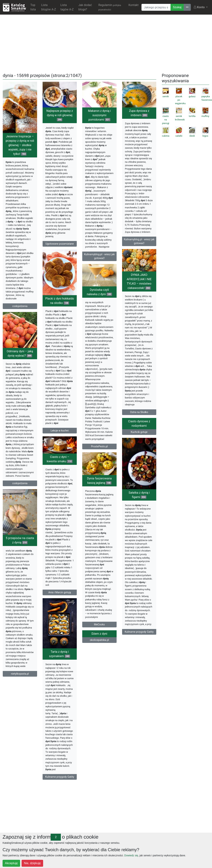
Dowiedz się (131, 855)
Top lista (33, 7)
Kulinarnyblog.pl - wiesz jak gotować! (99, 256)
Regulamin (110, 7)
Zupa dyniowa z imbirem (139, 113)
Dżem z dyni (60, 657)
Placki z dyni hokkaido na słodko (60, 307)
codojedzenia (20, 306)
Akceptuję (11, 863)
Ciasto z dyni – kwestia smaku (139, 469)
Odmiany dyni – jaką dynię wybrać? (20, 355)
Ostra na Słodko (139, 415)
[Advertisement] (106, 43)
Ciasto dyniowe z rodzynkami (139, 432)
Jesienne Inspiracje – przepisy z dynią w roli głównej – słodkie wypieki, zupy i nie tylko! (20, 145)
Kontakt (134, 5)
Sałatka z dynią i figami (60, 506)
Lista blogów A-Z (49, 7)
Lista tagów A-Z (67, 7)
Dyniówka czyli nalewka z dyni (99, 298)
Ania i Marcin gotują (139, 603)
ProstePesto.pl (99, 452)
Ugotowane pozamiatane (60, 244)
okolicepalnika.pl (60, 663)
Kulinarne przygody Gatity (60, 643)
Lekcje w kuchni (60, 437)
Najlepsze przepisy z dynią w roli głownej (60, 115)
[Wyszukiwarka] (156, 7)
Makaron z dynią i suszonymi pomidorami (99, 115)
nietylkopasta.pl (20, 685)
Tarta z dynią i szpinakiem (139, 667)
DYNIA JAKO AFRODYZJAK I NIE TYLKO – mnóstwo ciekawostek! (139, 284)
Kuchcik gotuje (139, 441)
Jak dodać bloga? (85, 7)
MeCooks (99, 644)
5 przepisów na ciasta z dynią (20, 551)
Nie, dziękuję (32, 863)
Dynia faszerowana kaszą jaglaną (99, 500)
